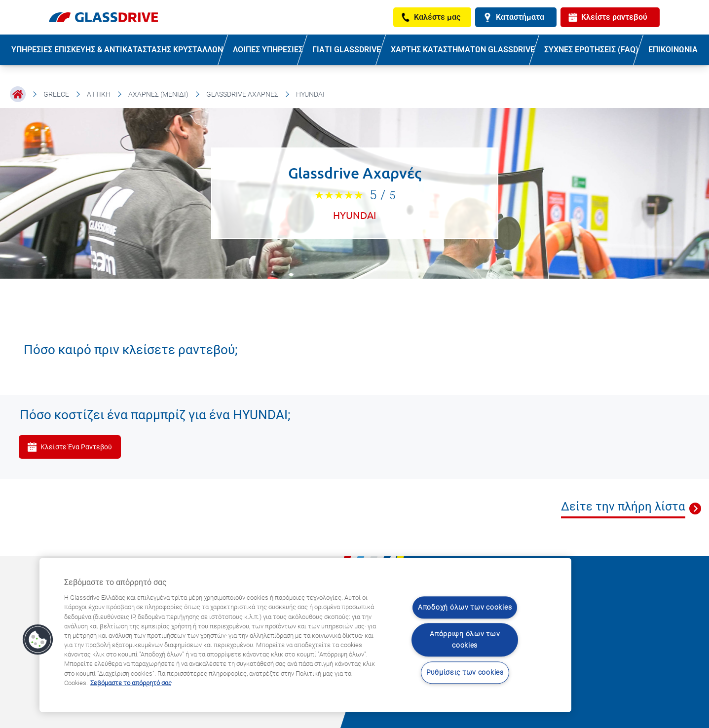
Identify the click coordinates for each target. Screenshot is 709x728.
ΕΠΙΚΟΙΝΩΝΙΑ (673, 50)
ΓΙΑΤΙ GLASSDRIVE (347, 50)
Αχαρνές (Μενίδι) (158, 94)
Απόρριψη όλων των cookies (465, 640)
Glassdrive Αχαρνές (242, 94)
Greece (56, 94)
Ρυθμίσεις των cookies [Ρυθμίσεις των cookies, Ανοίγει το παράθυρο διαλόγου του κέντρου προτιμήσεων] (465, 673)
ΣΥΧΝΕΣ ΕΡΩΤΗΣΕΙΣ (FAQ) (591, 50)
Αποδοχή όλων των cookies (465, 607)
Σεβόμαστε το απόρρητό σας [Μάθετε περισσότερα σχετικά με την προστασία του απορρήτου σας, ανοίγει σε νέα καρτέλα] (131, 683)
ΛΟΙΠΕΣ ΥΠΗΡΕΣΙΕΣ (268, 50)
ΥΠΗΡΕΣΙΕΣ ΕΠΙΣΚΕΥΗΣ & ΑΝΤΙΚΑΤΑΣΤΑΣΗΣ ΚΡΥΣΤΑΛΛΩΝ (117, 50)
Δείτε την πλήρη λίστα (623, 507)
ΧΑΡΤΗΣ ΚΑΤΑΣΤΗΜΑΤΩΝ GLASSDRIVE (463, 50)
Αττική (99, 94)
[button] (38, 640)
